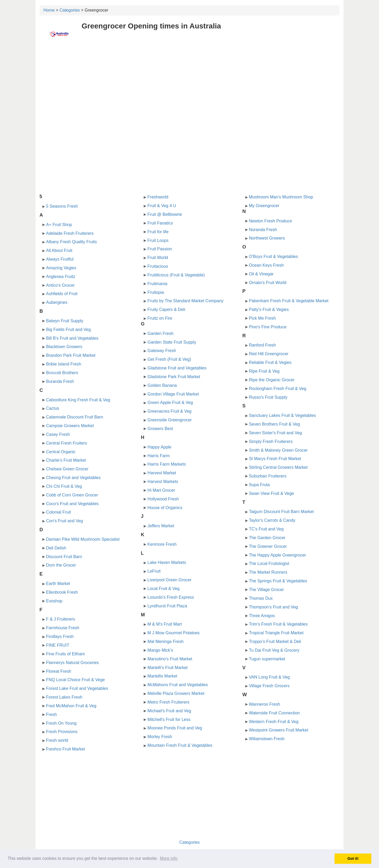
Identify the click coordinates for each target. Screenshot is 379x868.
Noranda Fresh (263, 230)
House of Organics (165, 508)
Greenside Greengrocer (169, 420)
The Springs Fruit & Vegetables (278, 581)
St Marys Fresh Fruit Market (275, 459)
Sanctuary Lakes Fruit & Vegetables (282, 415)
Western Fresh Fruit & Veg (274, 722)
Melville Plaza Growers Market (176, 693)
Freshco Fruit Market (66, 749)
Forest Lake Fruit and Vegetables (77, 688)
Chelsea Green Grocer (67, 469)
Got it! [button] (353, 859)
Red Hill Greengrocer (269, 354)
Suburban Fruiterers (268, 476)
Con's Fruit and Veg (64, 521)
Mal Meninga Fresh (165, 642)
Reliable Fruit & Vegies (270, 362)
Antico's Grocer (60, 285)
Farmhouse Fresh (63, 628)
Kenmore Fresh (162, 544)
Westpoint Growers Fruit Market (279, 730)
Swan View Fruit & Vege (271, 493)
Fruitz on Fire (160, 318)
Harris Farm (158, 456)
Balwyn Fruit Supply (65, 321)
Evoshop (54, 601)
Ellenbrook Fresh (62, 592)
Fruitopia (156, 292)
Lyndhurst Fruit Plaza (167, 606)
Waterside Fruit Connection (274, 713)
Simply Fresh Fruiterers (271, 442)
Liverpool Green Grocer (169, 580)
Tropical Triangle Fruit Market (276, 633)
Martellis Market (162, 676)
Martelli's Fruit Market (167, 668)
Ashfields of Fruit (62, 294)
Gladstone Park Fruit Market (174, 377)
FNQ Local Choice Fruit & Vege (75, 680)
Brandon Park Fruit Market (71, 355)
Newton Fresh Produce (271, 221)
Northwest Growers (267, 238)
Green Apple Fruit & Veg (170, 403)
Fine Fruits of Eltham (66, 654)
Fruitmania (157, 284)
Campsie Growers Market (70, 426)
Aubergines (57, 302)
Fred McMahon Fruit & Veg (71, 706)
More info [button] (169, 858)
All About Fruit (59, 250)
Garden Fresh (160, 333)
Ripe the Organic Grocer (272, 380)
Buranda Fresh (60, 381)
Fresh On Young (61, 723)
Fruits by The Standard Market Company (185, 301)
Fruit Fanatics (160, 223)
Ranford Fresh (262, 345)
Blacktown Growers (64, 347)
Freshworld (158, 197)
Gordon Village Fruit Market (173, 394)
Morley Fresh (160, 737)
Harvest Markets (163, 482)
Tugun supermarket (267, 659)
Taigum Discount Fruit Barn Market (281, 512)
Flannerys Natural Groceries (72, 663)
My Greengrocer (264, 206)
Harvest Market (162, 473)
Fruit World (158, 258)
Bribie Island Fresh (64, 364)
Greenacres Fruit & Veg (169, 411)
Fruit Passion (160, 249)
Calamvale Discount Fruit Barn (75, 417)
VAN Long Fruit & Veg (269, 677)
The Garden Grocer (267, 538)
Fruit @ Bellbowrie (165, 214)
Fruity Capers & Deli (166, 309)
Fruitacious (158, 266)
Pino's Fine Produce (268, 327)
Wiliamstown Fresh (267, 739)
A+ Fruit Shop (59, 225)
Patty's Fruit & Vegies (269, 309)
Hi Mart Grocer (161, 490)
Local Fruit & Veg (163, 589)
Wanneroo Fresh (265, 704)
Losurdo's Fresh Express (171, 597)
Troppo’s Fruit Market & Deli (275, 642)
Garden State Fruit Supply (172, 342)
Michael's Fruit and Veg (169, 711)
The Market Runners (268, 572)
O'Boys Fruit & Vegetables (273, 257)
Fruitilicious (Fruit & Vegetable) (176, 275)
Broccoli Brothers (62, 373)
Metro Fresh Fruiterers (168, 702)
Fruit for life (158, 232)
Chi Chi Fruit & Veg (64, 486)
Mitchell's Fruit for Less (169, 720)
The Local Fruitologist (269, 564)
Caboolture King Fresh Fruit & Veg (78, 400)
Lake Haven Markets (167, 562)
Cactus (53, 408)
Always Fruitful (60, 259)
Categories (70, 10)
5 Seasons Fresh (62, 206)
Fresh (51, 715)
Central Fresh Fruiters (67, 443)
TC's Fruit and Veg (266, 529)
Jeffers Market (161, 526)
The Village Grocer (266, 590)
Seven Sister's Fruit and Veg (275, 433)
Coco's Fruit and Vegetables (72, 504)
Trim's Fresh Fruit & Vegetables (278, 624)
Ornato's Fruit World (268, 283)
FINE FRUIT (58, 645)
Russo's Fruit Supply (268, 397)
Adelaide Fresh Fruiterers (70, 233)
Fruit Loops (158, 240)
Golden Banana (162, 385)
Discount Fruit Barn (64, 557)
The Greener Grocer (268, 546)
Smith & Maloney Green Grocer (278, 450)
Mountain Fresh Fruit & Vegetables (180, 745)
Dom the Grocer (61, 565)
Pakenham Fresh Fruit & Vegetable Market (289, 301)
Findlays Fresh (60, 637)
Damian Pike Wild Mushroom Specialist (83, 539)
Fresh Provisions (62, 732)
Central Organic (61, 452)
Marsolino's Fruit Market (170, 659)
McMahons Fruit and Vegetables (178, 685)
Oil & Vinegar (261, 274)
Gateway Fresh (162, 351)
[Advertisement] (189, 84)
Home (49, 10)
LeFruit (154, 571)
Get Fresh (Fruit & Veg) (169, 359)
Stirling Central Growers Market (278, 467)
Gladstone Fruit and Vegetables (177, 368)
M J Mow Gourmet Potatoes (173, 633)
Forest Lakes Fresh (64, 697)
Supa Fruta (259, 485)
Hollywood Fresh (163, 499)
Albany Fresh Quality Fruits (71, 242)
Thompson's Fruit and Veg (273, 607)
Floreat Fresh (59, 671)
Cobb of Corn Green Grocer (72, 495)
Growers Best (160, 429)
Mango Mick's (160, 650)
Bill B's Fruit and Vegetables (72, 338)
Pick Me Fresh (262, 318)
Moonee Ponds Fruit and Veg (175, 728)
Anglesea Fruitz (61, 277)
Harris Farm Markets (167, 464)
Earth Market (58, 584)
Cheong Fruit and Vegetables (73, 478)
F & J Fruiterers (61, 619)
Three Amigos (262, 616)
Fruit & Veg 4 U (162, 206)
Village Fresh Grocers (269, 686)
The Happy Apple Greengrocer (278, 555)
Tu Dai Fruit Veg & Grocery (274, 650)
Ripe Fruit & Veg (264, 371)
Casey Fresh (58, 434)
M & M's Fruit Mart (164, 624)
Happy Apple (159, 447)
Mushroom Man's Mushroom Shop (281, 197)
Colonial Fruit (58, 512)
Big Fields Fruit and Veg (68, 330)
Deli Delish (56, 548)
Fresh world (57, 740)
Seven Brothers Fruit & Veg (275, 424)
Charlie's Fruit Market (66, 460)
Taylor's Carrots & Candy (272, 520)
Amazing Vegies (61, 268)
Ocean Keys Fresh (266, 265)
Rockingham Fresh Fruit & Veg (278, 389)
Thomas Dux (261, 598)
